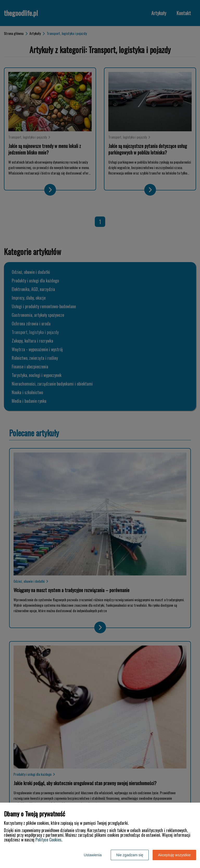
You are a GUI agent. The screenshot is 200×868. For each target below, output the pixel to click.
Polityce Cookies (48, 840)
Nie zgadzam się (130, 855)
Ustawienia (93, 855)
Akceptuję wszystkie (174, 855)
